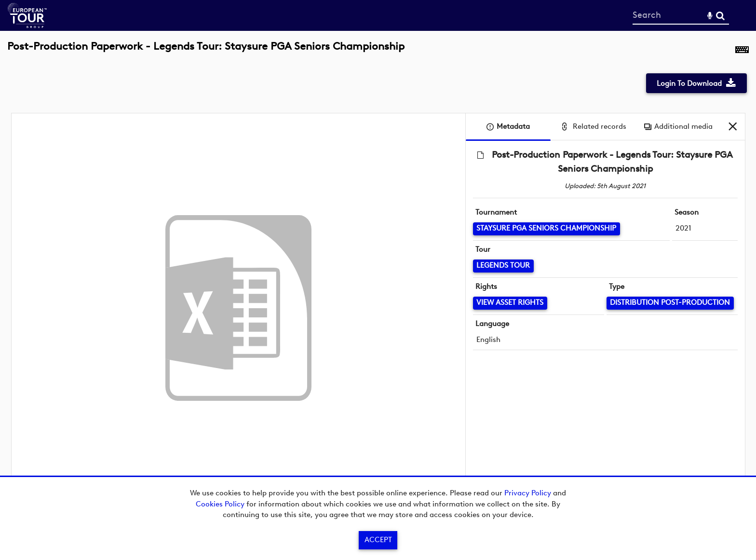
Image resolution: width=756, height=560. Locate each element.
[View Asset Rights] (510, 303)
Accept (378, 540)
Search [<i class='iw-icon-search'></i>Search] (720, 15)
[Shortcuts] (742, 52)
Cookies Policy (220, 504)
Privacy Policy (528, 493)
